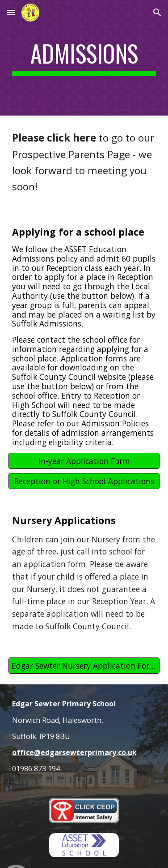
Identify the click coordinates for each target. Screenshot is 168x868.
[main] (84, 58)
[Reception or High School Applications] (84, 481)
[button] (11, 12)
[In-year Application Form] (84, 461)
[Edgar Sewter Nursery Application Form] (84, 666)
